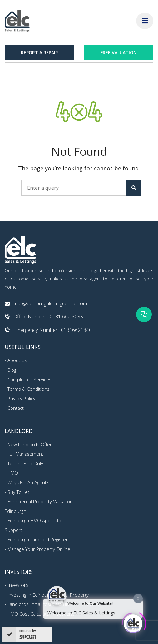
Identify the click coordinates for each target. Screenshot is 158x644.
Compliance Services (30, 379)
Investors (18, 585)
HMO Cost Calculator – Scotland (41, 614)
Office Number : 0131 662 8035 (48, 317)
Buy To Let (18, 492)
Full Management (25, 454)
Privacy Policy (21, 398)
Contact (16, 408)
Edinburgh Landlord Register (38, 539)
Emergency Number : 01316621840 (53, 330)
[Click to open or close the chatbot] (133, 623)
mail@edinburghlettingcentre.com (50, 303)
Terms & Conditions (29, 389)
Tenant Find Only (25, 463)
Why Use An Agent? (28, 482)
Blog (12, 370)
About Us (17, 360)
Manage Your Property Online (39, 549)
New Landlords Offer (30, 444)
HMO (13, 473)
